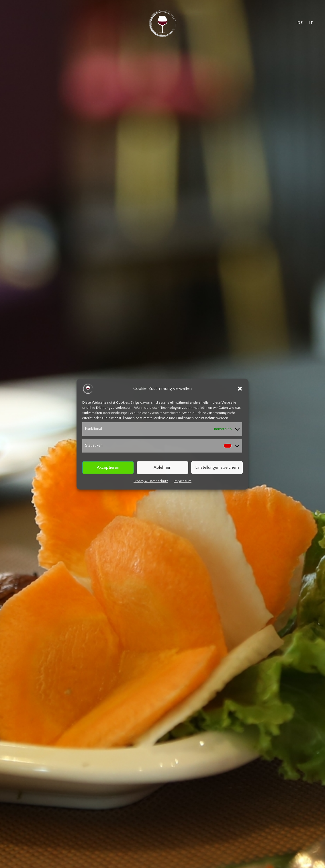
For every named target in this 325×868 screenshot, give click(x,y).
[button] (240, 389)
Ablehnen (162, 467)
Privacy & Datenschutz (151, 481)
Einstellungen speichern (217, 467)
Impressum (183, 481)
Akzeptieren (108, 467)
